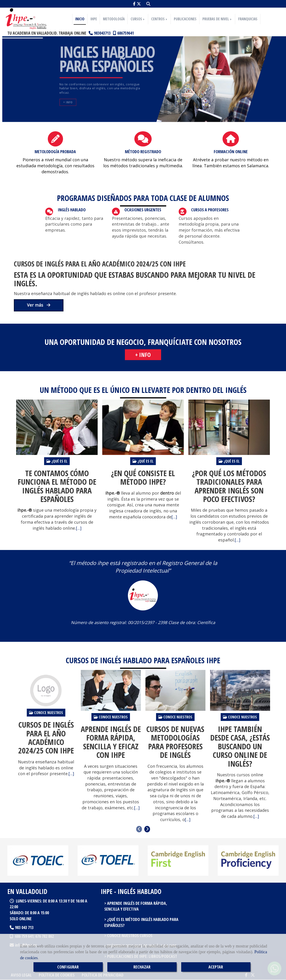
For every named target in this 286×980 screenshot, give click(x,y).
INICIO (80, 19)
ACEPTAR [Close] (216, 967)
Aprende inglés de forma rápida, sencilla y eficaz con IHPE (111, 742)
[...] (79, 528)
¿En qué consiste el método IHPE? (143, 478)
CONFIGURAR (68, 967)
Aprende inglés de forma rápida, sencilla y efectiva (136, 906)
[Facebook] (134, 4)
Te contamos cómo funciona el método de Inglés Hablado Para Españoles (57, 486)
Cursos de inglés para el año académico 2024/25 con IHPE (100, 264)
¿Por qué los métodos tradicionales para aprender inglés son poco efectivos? (229, 486)
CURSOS (138, 19)
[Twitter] (139, 4)
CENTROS (160, 19)
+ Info (68, 102)
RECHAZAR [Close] (142, 967)
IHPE (94, 19)
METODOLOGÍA (114, 19)
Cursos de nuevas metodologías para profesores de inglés (175, 742)
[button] (143, 355)
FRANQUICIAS (248, 19)
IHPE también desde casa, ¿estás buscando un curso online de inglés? (240, 746)
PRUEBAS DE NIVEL (217, 19)
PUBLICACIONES (185, 19)
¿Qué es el (57, 461)
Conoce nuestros (46, 713)
